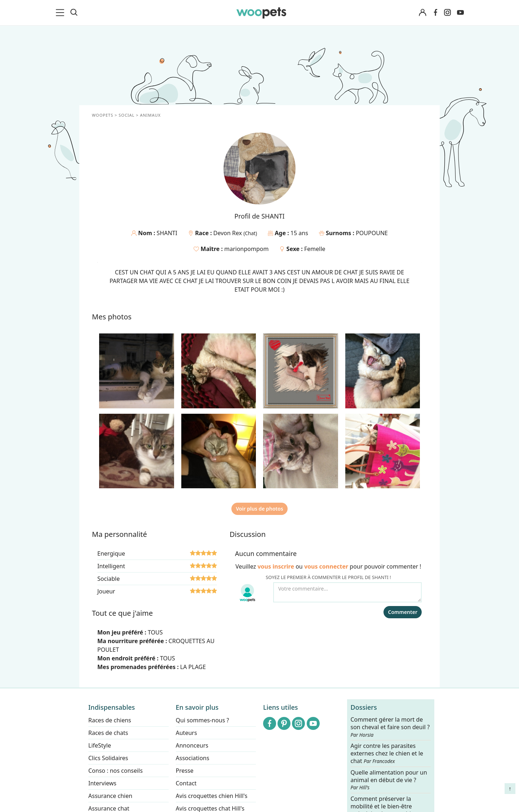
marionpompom (246, 249)
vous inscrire (276, 566)
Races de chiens (110, 720)
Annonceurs (192, 745)
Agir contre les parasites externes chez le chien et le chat (387, 754)
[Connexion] (422, 13)
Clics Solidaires (108, 758)
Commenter (403, 612)
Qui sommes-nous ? (203, 720)
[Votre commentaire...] (347, 592)
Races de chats (108, 733)
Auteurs (187, 733)
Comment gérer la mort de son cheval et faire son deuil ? (390, 727)
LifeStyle (100, 745)
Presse (185, 771)
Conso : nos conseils (116, 771)
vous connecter (326, 566)
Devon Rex (229, 233)
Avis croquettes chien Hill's (212, 796)
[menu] (61, 13)
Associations (193, 758)
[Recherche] (74, 13)
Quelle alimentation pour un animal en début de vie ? (389, 780)
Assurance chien (110, 796)
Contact (186, 783)
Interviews (102, 783)
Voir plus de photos (259, 509)
